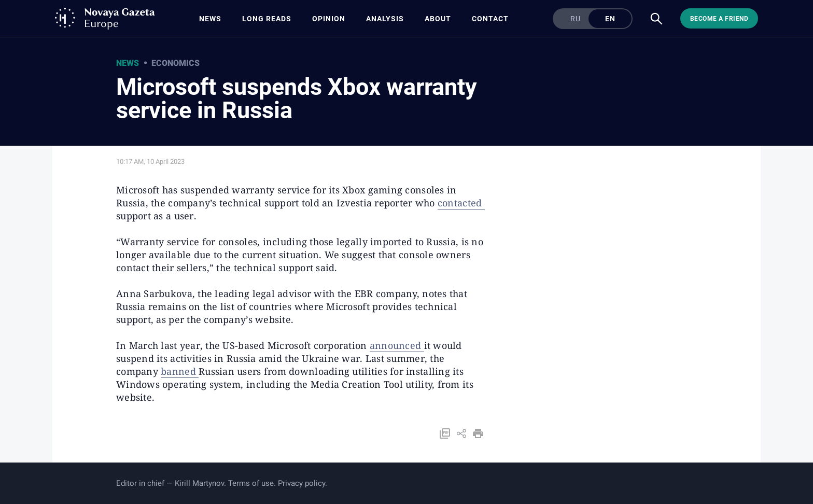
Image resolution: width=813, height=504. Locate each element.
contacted (461, 203)
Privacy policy (302, 483)
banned (180, 371)
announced (397, 345)
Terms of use (251, 483)
